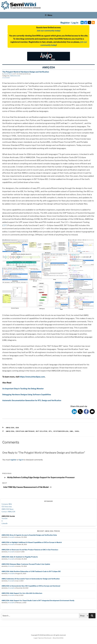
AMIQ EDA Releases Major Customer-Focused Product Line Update (26, 564)
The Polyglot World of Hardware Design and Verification (26, 72)
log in (21, 460)
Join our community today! (49, 31)
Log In (75, 23)
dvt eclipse (42, 431)
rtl (51, 431)
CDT (5, 225)
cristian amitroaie (25, 431)
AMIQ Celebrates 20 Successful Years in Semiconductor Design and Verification (31, 579)
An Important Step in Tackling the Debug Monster (23, 389)
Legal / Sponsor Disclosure (43, 638)
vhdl (77, 431)
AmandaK (11, 537)
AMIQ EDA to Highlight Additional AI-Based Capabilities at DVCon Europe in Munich (32, 542)
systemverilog (61, 431)
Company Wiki (7, 504)
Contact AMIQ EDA (8, 512)
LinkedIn (5, 523)
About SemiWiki (58, 638)
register (13, 460)
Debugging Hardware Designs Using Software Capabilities (27, 394)
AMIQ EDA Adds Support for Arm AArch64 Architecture (22, 593)
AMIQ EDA (13, 76)
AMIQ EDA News (8, 509)
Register (65, 23)
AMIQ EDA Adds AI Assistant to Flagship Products (20, 557)
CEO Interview (7, 507)
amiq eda (10, 431)
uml (72, 431)
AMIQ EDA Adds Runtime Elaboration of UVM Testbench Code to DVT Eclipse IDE (31, 571)
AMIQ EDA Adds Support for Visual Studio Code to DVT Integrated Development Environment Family (38, 601)
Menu (48, 15)
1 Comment (6, 78)
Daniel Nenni (8, 74)
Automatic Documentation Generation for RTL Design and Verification (32, 400)
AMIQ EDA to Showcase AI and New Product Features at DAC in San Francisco (30, 550)
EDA (19, 76)
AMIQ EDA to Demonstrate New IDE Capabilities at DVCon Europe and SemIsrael (31, 586)
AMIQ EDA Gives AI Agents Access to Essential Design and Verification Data (29, 535)
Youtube (4, 518)
